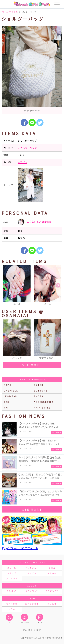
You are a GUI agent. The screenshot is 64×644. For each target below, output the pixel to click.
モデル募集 (12, 604)
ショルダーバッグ (27, 148)
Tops (7, 385)
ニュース (12, 568)
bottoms (41, 391)
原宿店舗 (52, 573)
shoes (39, 396)
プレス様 (52, 604)
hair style (42, 408)
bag (7, 402)
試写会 (52, 568)
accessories (44, 402)
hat (6, 408)
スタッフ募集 (32, 604)
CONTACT (52, 591)
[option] (32, 70)
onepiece (11, 391)
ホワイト (23, 162)
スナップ (12, 573)
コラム (12, 609)
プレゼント (12, 579)
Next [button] (58, 285)
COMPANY (32, 591)
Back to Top (32, 630)
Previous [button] (6, 285)
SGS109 (12, 591)
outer (39, 385)
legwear (10, 396)
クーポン (32, 573)
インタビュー (32, 568)
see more (32, 365)
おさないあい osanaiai (35, 222)
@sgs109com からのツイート (20, 548)
